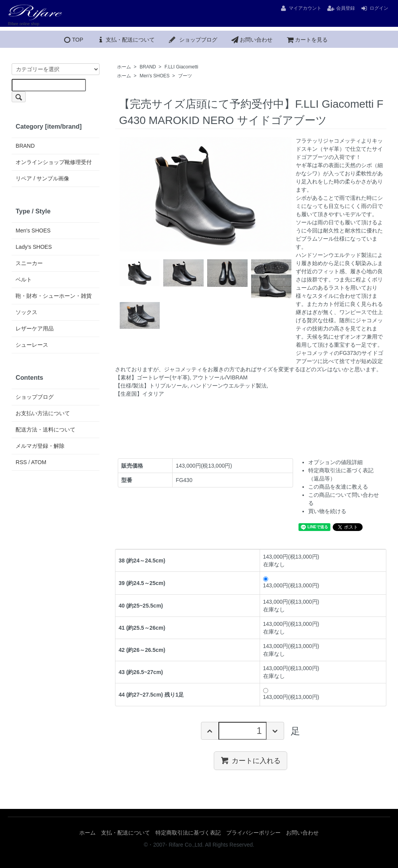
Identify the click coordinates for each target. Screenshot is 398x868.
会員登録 (341, 8)
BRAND (148, 67)
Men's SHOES (154, 76)
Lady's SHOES (34, 247)
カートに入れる (250, 760)
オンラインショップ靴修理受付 (54, 162)
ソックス (26, 312)
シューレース (32, 345)
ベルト (24, 279)
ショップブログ (193, 40)
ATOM (39, 462)
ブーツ (185, 76)
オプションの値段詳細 (335, 462)
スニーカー (29, 263)
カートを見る (307, 40)
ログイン (374, 8)
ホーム (124, 67)
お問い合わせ (251, 40)
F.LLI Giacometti (181, 67)
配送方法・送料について (45, 430)
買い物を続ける (327, 511)
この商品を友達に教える (338, 487)
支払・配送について (126, 40)
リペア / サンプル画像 (42, 178)
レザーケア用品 (35, 328)
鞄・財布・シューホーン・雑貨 (54, 296)
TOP (73, 40)
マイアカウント (300, 8)
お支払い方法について (43, 413)
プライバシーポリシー (253, 833)
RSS (21, 462)
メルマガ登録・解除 (40, 446)
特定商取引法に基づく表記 (188, 833)
